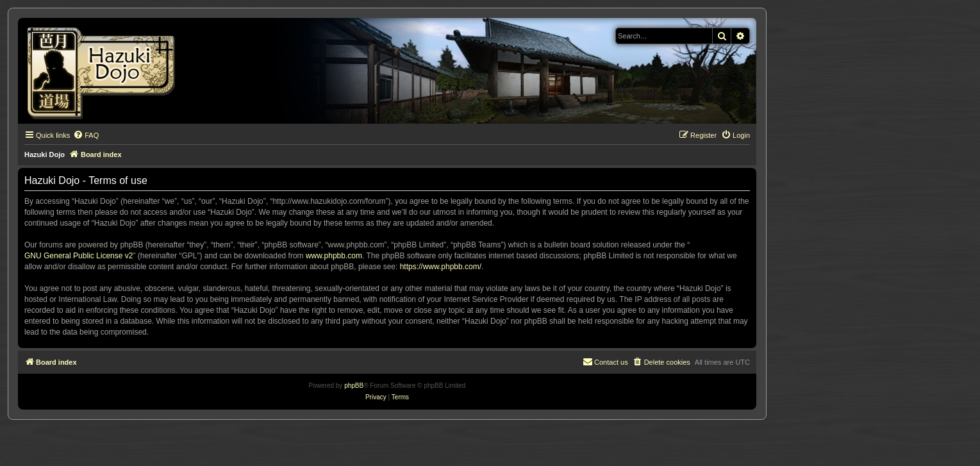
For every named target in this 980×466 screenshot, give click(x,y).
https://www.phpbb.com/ (441, 267)
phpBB (354, 386)
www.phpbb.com (334, 256)
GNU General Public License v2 (79, 256)
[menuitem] (86, 135)
